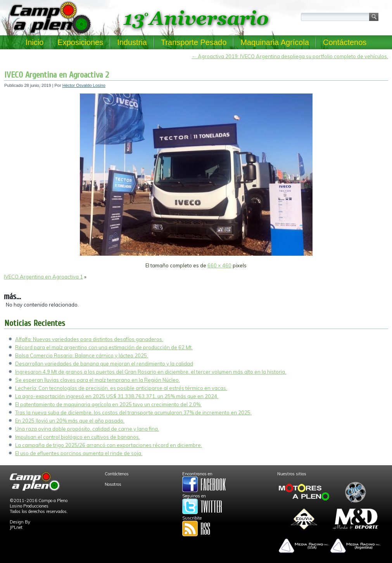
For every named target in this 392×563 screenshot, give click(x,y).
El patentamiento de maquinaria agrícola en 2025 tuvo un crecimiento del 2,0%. (108, 404)
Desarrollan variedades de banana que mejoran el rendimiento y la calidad (104, 364)
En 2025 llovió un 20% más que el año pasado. (70, 421)
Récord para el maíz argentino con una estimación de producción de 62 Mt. (104, 347)
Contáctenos (345, 42)
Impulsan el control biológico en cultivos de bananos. (78, 437)
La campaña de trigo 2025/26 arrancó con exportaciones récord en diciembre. (109, 445)
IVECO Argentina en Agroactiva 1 (43, 277)
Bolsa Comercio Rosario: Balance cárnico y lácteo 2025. (82, 355)
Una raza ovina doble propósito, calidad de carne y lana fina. (87, 429)
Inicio (35, 42)
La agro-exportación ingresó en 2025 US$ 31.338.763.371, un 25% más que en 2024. (117, 396)
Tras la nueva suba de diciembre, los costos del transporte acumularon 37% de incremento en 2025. (133, 412)
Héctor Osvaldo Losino (84, 85)
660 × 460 (219, 265)
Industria (132, 42)
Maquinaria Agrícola (275, 42)
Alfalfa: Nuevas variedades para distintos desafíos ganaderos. (89, 339)
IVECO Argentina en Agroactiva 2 (57, 75)
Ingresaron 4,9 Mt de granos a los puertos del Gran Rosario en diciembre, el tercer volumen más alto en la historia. (151, 372)
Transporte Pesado (194, 42)
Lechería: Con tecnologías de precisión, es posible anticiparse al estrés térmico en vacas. (121, 388)
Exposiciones (80, 42)
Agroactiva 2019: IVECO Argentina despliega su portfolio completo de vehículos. (290, 56)
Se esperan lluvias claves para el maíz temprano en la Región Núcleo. (98, 380)
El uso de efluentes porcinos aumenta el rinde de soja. (79, 453)
